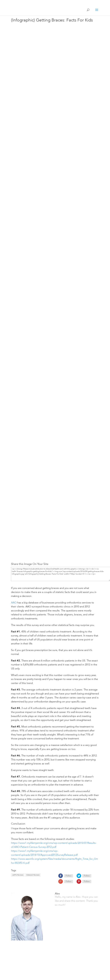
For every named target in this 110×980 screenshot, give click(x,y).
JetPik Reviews (18, 875)
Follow (69, 876)
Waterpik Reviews (33, 875)
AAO (14, 603)
